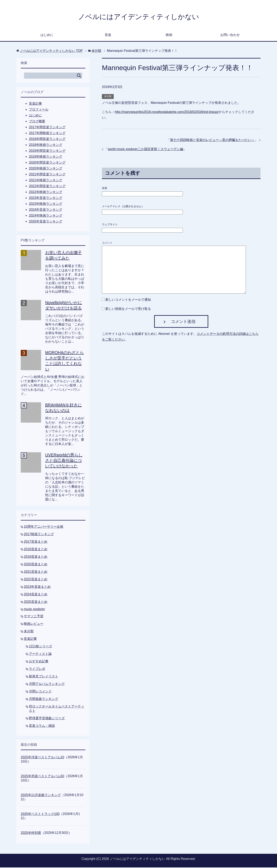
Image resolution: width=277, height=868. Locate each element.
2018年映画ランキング (46, 145)
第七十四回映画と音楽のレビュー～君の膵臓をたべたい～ (212, 141)
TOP (51, 51)
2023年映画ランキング (46, 204)
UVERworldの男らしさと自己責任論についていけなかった (64, 461)
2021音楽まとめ (36, 572)
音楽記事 (35, 104)
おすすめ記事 (39, 662)
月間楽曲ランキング (44, 699)
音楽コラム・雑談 (42, 726)
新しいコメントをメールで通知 (128, 300)
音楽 (108, 35)
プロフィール (39, 110)
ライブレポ (37, 669)
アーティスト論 (40, 654)
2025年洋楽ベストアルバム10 (42, 758)
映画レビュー (34, 624)
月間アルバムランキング (47, 684)
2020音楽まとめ (36, 565)
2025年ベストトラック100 (40, 814)
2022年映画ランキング (46, 193)
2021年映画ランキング (46, 181)
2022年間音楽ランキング (47, 187)
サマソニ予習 (34, 617)
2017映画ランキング (39, 535)
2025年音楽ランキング (46, 222)
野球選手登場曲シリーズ (47, 719)
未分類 (108, 97)
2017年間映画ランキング (47, 134)
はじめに (47, 35)
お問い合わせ (230, 35)
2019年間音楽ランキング (47, 151)
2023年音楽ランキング (46, 198)
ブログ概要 (37, 122)
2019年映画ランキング (46, 157)
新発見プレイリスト (44, 677)
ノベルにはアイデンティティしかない (139, 17)
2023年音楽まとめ (37, 587)
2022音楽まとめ (36, 580)
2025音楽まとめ (36, 602)
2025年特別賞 (31, 833)
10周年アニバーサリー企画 (44, 527)
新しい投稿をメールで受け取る (128, 309)
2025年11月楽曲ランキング (41, 796)
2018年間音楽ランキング (47, 139)
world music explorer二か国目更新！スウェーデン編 (146, 150)
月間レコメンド (40, 692)
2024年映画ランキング (46, 216)
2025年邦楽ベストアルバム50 (42, 777)
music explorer (34, 610)
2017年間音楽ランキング (47, 128)
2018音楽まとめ (36, 550)
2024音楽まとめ (36, 595)
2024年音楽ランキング (46, 210)
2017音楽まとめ (36, 542)
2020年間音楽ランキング (47, 163)
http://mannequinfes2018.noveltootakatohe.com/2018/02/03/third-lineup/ (167, 112)
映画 (169, 35)
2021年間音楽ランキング (47, 175)
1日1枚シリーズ (40, 647)
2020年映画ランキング (46, 169)
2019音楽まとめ (36, 557)
